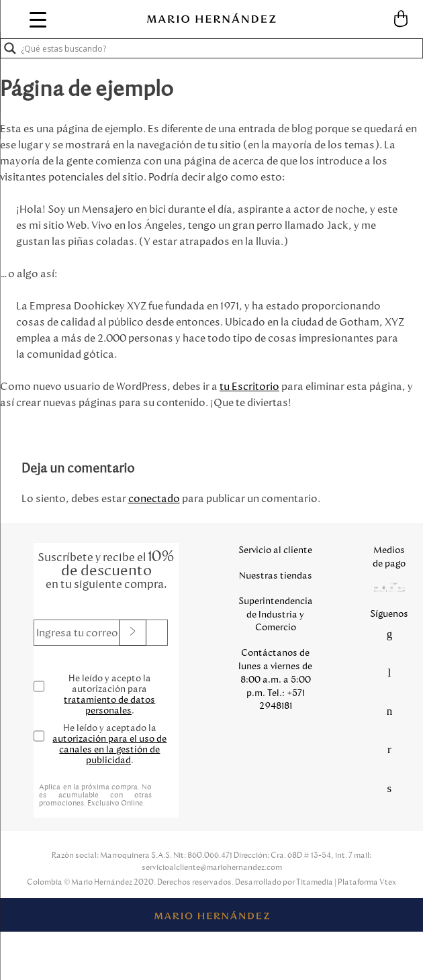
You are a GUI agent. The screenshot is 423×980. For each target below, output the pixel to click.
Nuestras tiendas (276, 576)
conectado (154, 498)
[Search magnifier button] (10, 48)
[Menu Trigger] (38, 19)
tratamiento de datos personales (109, 705)
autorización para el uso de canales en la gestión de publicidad (109, 749)
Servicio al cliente (275, 550)
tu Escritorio (249, 386)
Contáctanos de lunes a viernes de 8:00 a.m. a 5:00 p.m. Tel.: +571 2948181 (275, 679)
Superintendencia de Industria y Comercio (276, 615)
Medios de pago (389, 557)
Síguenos (389, 614)
